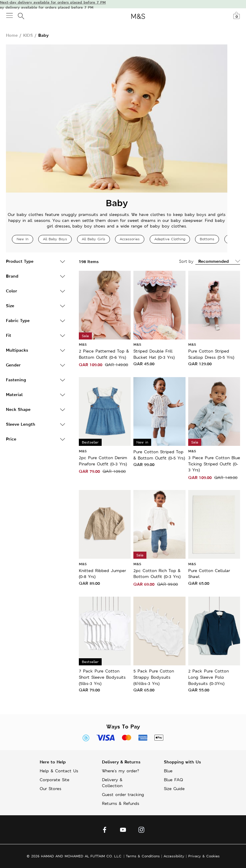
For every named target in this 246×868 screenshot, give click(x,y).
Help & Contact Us (59, 771)
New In (23, 239)
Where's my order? (120, 771)
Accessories (130, 239)
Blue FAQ (173, 780)
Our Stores (51, 789)
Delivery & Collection (112, 783)
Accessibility (174, 856)
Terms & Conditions (143, 856)
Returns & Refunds (121, 803)
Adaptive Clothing (170, 239)
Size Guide (174, 789)
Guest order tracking (123, 795)
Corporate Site (55, 780)
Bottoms (207, 239)
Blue (168, 771)
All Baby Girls (94, 239)
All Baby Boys (55, 239)
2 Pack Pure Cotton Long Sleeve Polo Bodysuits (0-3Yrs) (209, 677)
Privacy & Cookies (204, 856)
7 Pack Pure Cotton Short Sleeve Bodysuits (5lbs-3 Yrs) (102, 677)
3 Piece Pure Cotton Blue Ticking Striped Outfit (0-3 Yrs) (214, 464)
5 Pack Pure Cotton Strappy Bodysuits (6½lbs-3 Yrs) (154, 677)
